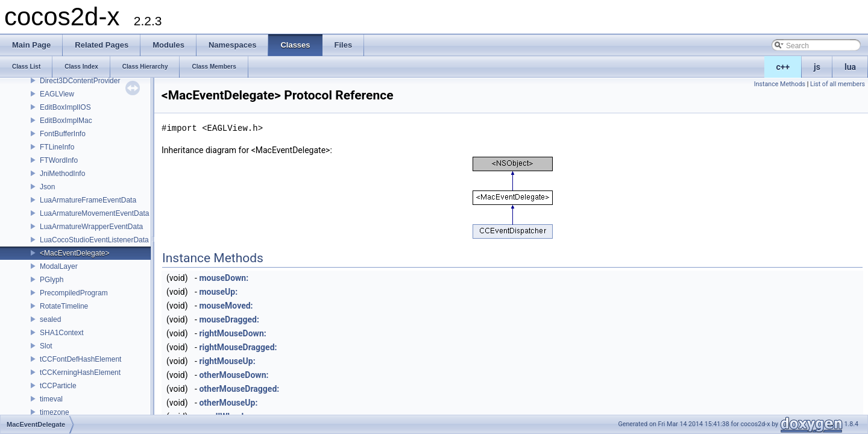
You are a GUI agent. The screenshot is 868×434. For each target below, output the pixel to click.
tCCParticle (58, 386)
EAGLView (57, 94)
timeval (51, 399)
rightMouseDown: (232, 333)
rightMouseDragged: (238, 347)
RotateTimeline (64, 306)
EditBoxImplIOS (65, 107)
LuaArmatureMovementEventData (94, 213)
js (817, 67)
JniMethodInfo (62, 174)
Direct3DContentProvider (80, 81)
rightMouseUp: (227, 361)
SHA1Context (62, 333)
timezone (55, 412)
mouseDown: (224, 278)
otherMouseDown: (234, 375)
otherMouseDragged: (239, 389)
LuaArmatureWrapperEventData (91, 227)
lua (850, 67)
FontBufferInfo (63, 134)
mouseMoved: (226, 306)
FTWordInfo (59, 160)
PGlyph (52, 280)
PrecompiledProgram (74, 293)
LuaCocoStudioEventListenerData (94, 240)
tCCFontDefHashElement (80, 359)
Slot (46, 346)
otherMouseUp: (228, 403)
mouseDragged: (229, 319)
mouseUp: (218, 292)
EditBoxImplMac (66, 121)
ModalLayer (59, 266)
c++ (783, 67)
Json (47, 187)
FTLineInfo (57, 147)
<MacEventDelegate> (74, 253)
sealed (50, 319)
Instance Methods (780, 84)
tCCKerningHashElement (80, 373)
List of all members (838, 84)
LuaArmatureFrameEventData (88, 200)
